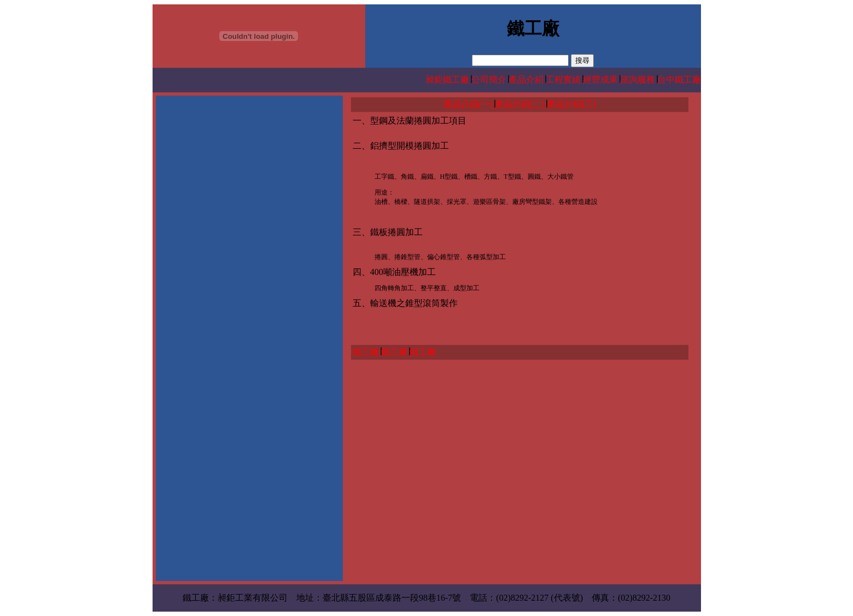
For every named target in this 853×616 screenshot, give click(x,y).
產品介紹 (526, 80)
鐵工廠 (366, 352)
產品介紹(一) (468, 104)
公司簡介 (489, 80)
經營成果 (600, 80)
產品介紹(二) (520, 104)
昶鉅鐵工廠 (447, 80)
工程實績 (563, 80)
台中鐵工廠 (679, 80)
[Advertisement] (249, 174)
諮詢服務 (638, 80)
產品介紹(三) (572, 104)
